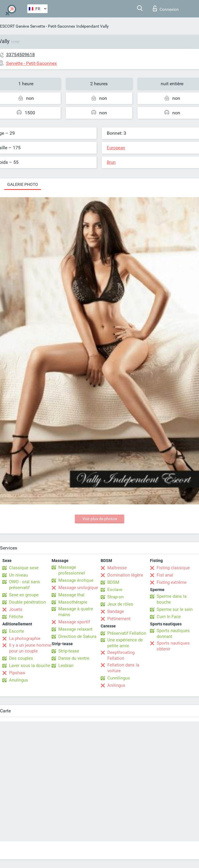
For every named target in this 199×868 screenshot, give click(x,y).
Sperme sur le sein (175, 609)
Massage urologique (78, 588)
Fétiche (16, 617)
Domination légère (125, 575)
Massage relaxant (75, 629)
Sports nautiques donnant (173, 634)
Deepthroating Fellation (121, 655)
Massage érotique (76, 580)
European (116, 148)
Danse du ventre (74, 658)
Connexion (166, 8)
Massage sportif (74, 622)
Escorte (17, 631)
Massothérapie (73, 602)
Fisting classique (173, 568)
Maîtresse (117, 568)
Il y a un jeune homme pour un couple (30, 648)
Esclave (115, 590)
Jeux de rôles (120, 604)
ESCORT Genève (15, 26)
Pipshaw (17, 673)
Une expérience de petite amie (125, 643)
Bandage (116, 611)
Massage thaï (71, 595)
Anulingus (19, 680)
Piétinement (119, 619)
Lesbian (66, 666)
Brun (111, 162)
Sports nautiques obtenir (173, 646)
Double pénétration (27, 602)
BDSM (113, 582)
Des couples (21, 658)
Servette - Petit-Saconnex (53, 26)
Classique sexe (24, 568)
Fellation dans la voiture (123, 668)
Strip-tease (69, 651)
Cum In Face (169, 617)
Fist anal (165, 575)
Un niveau (18, 575)
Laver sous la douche (30, 666)
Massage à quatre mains (76, 612)
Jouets (16, 609)
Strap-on (115, 597)
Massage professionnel (72, 570)
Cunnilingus (119, 678)
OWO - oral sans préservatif (25, 585)
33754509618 (20, 55)
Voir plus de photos (100, 519)
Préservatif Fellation (127, 633)
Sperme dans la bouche (172, 599)
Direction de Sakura (77, 636)
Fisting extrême (172, 582)
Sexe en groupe (24, 595)
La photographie (25, 638)
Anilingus (116, 685)
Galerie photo (23, 184)
